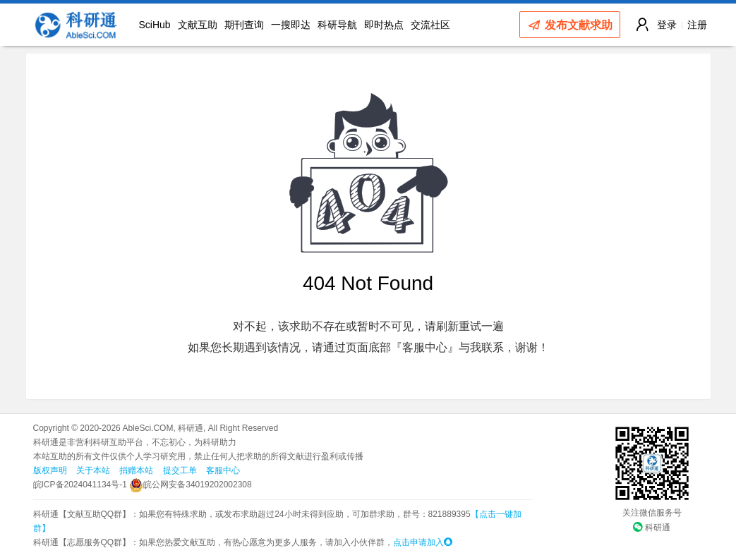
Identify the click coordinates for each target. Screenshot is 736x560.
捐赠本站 (136, 470)
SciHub (155, 25)
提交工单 (180, 470)
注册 (697, 25)
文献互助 (198, 25)
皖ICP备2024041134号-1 (80, 485)
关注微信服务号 (652, 513)
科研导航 (337, 25)
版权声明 (50, 470)
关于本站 (93, 470)
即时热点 (384, 25)
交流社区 (430, 25)
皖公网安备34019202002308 (190, 485)
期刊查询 (244, 25)
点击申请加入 (423, 542)
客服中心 (223, 470)
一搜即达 (291, 25)
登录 (667, 25)
